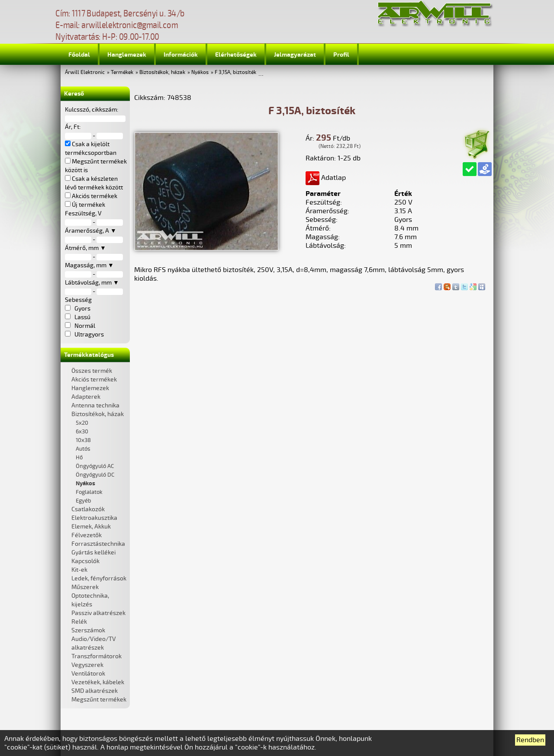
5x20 (82, 423)
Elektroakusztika (94, 518)
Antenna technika (95, 405)
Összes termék (92, 371)
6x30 (82, 432)
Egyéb (83, 501)
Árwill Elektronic (85, 72)
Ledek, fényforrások (99, 578)
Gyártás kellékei (93, 553)
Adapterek (86, 397)
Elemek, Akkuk (91, 527)
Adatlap (326, 178)
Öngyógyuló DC (95, 475)
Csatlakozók (88, 509)
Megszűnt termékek (99, 700)
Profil (341, 55)
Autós (83, 449)
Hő (79, 458)
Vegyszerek (87, 665)
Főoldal (79, 55)
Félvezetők (87, 535)
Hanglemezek (127, 55)
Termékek (122, 72)
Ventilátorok (88, 674)
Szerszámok (88, 630)
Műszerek (85, 587)
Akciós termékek (94, 380)
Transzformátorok (97, 656)
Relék (79, 622)
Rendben (530, 740)
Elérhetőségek (236, 55)
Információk (181, 55)
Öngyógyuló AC (95, 466)
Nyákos (200, 72)
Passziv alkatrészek (98, 613)
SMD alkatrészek (95, 691)
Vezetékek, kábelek (98, 682)
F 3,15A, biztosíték (235, 72)
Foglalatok (89, 492)
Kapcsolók (85, 561)
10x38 (83, 440)
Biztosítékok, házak (162, 72)
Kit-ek (79, 570)
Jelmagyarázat (295, 55)
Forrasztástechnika (98, 544)
